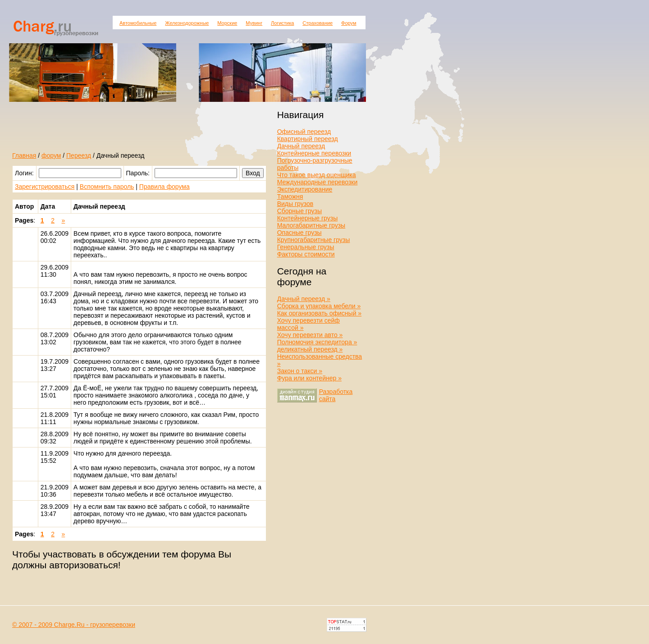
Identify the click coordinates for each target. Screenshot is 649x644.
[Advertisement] (118, 132)
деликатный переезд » (310, 349)
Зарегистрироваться (45, 187)
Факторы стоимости (306, 254)
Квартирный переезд (308, 139)
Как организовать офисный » (319, 313)
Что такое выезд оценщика (317, 175)
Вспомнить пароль (107, 187)
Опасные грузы (299, 233)
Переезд (79, 155)
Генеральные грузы (306, 247)
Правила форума (165, 187)
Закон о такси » (300, 371)
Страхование (318, 23)
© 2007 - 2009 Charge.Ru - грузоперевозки (74, 625)
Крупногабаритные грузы (314, 240)
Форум (349, 23)
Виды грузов (295, 204)
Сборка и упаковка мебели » (319, 306)
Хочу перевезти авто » (310, 335)
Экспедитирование (305, 189)
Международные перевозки (318, 182)
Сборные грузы (299, 211)
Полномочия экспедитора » (317, 342)
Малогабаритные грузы (311, 225)
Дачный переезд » (304, 299)
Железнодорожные (187, 23)
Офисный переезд (304, 132)
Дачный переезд (301, 146)
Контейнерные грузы (308, 218)
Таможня (290, 196)
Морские (227, 23)
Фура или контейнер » (309, 378)
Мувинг (254, 23)
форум (51, 155)
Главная (24, 155)
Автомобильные (138, 23)
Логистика (282, 23)
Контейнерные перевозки (314, 153)
